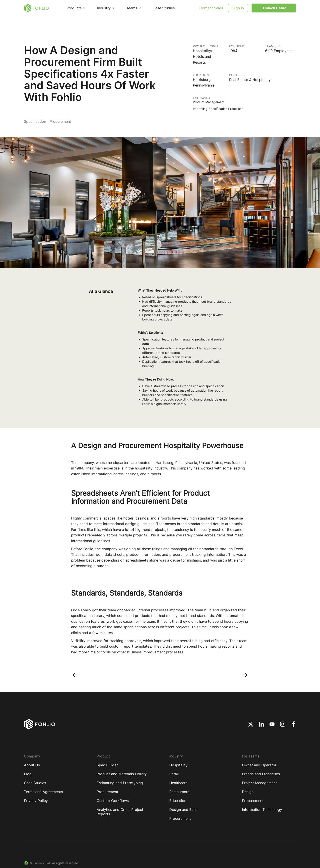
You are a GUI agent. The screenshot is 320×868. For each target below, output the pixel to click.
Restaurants (179, 792)
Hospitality (178, 765)
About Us (32, 765)
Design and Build (183, 810)
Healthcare (178, 783)
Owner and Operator (259, 765)
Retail (174, 774)
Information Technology (262, 810)
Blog (28, 774)
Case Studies (164, 8)
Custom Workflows (113, 801)
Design (248, 792)
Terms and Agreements (43, 792)
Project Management (259, 783)
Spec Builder (107, 765)
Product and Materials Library (122, 774)
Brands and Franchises (261, 774)
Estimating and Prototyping (120, 783)
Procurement (107, 792)
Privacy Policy (36, 801)
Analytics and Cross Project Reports (120, 812)
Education (178, 801)
